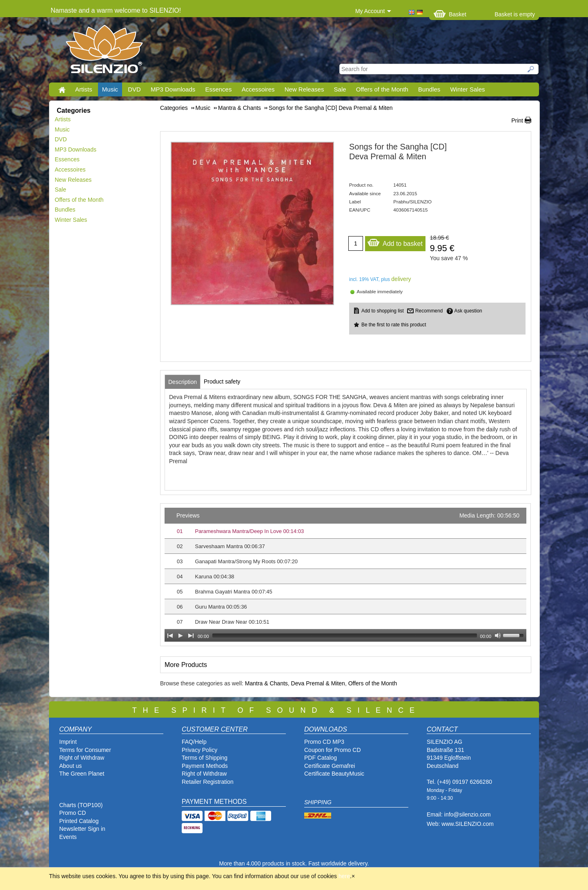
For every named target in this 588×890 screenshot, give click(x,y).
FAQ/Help (194, 742)
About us (70, 766)
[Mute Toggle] (498, 636)
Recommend (429, 311)
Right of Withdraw (82, 758)
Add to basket (395, 242)
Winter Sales (467, 89)
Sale (340, 89)
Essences (218, 89)
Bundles (429, 89)
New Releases (304, 89)
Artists (84, 89)
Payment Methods (205, 766)
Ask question (468, 311)
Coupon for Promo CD (333, 750)
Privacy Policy (199, 750)
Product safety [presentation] (222, 381)
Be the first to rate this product (394, 325)
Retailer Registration (208, 782)
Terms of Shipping (205, 758)
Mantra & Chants (266, 683)
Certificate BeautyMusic (334, 774)
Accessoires (258, 89)
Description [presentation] (183, 382)
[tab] (183, 382)
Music (110, 89)
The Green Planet (82, 774)
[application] (345, 575)
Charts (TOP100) (81, 805)
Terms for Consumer (85, 750)
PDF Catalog (321, 758)
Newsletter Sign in (82, 829)
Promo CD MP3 (324, 742)
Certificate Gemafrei (330, 766)
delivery (401, 279)
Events (68, 837)
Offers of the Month (382, 89)
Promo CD (72, 813)
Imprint (68, 742)
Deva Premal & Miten (318, 683)
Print (517, 120)
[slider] (345, 636)
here (344, 876)
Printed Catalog (79, 821)
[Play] (180, 636)
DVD (134, 89)
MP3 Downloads (173, 89)
